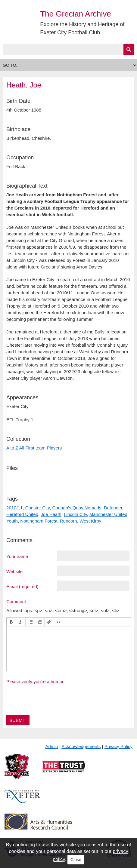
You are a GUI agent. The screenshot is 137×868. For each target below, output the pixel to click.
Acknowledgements (81, 746)
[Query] (68, 49)
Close (76, 860)
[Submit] (129, 49)
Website (14, 571)
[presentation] (11, 622)
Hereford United (22, 514)
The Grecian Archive (76, 14)
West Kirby (90, 521)
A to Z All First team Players (34, 448)
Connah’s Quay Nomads (77, 508)
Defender (113, 508)
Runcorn (68, 521)
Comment (16, 601)
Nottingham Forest (39, 521)
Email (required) (22, 586)
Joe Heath (51, 514)
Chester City (37, 508)
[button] (11, 622)
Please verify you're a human (35, 681)
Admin (52, 746)
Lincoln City (75, 514)
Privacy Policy (118, 746)
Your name (17, 556)
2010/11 (14, 508)
